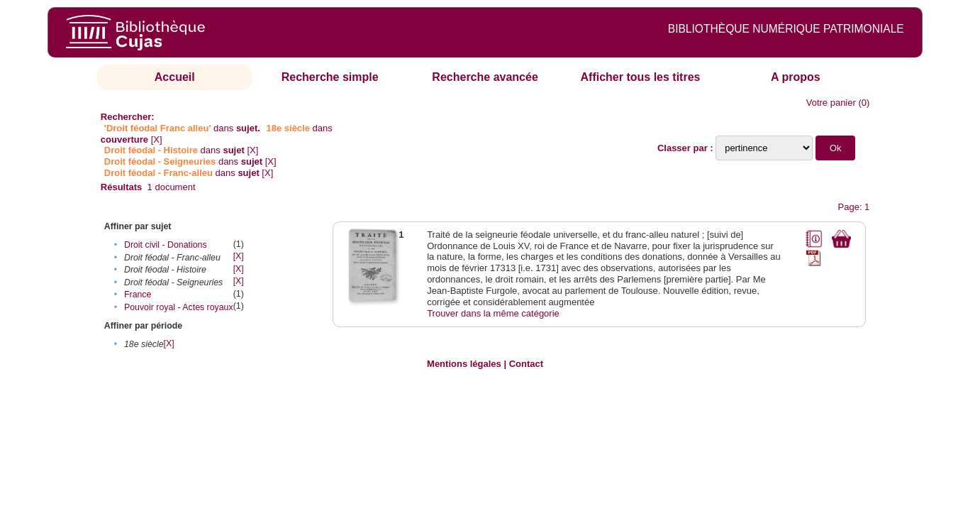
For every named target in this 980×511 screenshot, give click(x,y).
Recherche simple (330, 77)
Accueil (175, 77)
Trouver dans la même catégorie (493, 313)
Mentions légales (464, 364)
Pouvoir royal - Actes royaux (179, 307)
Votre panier (831, 103)
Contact (526, 364)
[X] (157, 139)
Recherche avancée (485, 77)
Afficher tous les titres (641, 77)
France (138, 295)
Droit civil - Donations (166, 245)
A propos (796, 77)
